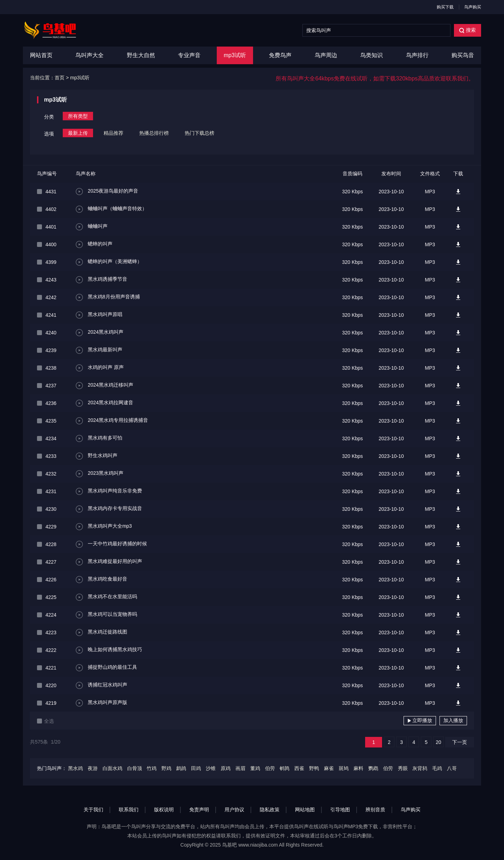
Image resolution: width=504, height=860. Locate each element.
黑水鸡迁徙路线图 (102, 632)
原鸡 (226, 768)
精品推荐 (113, 133)
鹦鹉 (373, 768)
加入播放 (453, 720)
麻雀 (329, 768)
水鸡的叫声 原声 (100, 368)
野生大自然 (141, 55)
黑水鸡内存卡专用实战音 (109, 509)
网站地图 (305, 810)
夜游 (93, 768)
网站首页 (41, 55)
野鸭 (314, 768)
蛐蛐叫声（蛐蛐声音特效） (111, 209)
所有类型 (78, 116)
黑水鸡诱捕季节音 (102, 280)
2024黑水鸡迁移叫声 (105, 386)
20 (438, 742)
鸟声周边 (326, 55)
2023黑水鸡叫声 (100, 474)
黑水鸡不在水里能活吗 (106, 597)
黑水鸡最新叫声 (99, 350)
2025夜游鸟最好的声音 (107, 192)
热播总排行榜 (154, 133)
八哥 (452, 768)
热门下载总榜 (199, 133)
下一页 (460, 742)
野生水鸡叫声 (97, 456)
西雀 (299, 768)
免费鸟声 (280, 55)
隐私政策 (270, 810)
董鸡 (255, 768)
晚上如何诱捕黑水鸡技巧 (109, 650)
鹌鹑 (284, 768)
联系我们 (129, 810)
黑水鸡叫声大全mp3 (104, 527)
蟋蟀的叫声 (94, 244)
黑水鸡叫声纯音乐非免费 (109, 491)
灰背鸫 (420, 768)
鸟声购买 (473, 7)
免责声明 (199, 810)
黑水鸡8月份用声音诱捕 (108, 297)
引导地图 (340, 810)
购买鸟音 (463, 55)
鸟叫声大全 (90, 55)
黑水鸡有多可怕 (99, 438)
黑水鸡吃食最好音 (102, 580)
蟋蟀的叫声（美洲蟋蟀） (109, 262)
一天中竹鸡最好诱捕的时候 (111, 544)
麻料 (358, 768)
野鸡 (166, 768)
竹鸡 (152, 768)
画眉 (240, 768)
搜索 (468, 30)
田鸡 (196, 768)
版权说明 (164, 810)
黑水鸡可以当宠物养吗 (106, 615)
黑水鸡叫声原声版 (102, 703)
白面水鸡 (112, 768)
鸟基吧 (229, 845)
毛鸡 (437, 768)
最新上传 (78, 133)
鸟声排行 (417, 55)
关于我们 (93, 810)
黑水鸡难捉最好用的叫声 (109, 562)
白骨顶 (135, 768)
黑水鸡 (75, 768)
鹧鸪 (181, 768)
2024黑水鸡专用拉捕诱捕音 (112, 421)
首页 (60, 78)
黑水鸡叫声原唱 (99, 315)
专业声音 (189, 55)
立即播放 (420, 720)
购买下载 (445, 7)
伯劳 (270, 768)
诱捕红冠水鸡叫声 (102, 685)
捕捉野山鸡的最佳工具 (106, 668)
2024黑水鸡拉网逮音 (105, 403)
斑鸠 (344, 768)
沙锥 (211, 768)
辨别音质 (375, 810)
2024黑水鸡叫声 (100, 333)
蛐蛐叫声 (92, 227)
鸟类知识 (371, 55)
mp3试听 (235, 55)
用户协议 (234, 810)
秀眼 (403, 768)
